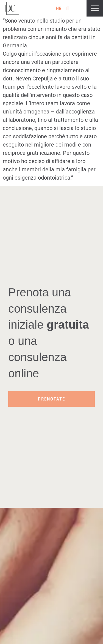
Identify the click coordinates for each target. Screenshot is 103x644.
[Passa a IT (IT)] (68, 8)
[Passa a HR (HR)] (59, 8)
